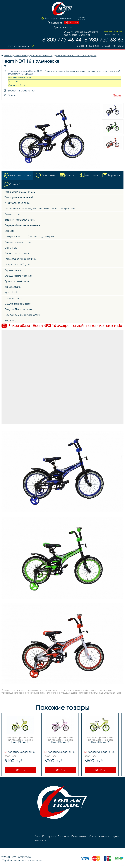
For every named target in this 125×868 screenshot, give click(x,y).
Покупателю (79, 836)
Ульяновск (65, 19)
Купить (20, 770)
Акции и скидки (109, 836)
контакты (118, 46)
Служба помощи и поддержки (21, 860)
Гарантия (82, 46)
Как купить (96, 46)
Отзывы (117, 95)
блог (107, 46)
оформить (72, 22)
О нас (93, 836)
